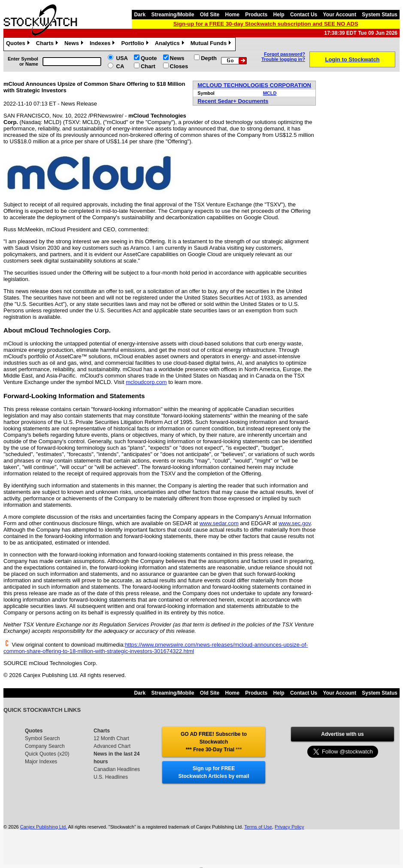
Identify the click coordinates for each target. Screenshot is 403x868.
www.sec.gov (295, 523)
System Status (380, 15)
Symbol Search (42, 738)
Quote (149, 58)
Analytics (171, 44)
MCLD (270, 93)
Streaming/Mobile (173, 15)
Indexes (103, 44)
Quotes (19, 44)
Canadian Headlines (117, 769)
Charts (48, 44)
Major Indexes (41, 762)
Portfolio (136, 44)
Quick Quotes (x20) (47, 754)
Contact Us (304, 15)
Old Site (210, 15)
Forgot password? (285, 54)
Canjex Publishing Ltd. (44, 827)
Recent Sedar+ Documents (233, 101)
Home (232, 15)
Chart (148, 66)
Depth (209, 58)
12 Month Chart (111, 738)
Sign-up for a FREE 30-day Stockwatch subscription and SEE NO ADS (266, 24)
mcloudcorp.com (146, 382)
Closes (179, 66)
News (75, 44)
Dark (140, 15)
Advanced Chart (112, 746)
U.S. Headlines (111, 777)
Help (279, 15)
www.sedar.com (219, 523)
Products (256, 15)
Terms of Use (258, 827)
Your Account (340, 15)
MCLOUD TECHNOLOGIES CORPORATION (254, 85)
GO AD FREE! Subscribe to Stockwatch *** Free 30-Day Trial (214, 742)
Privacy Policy (289, 827)
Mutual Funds (212, 44)
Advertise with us (342, 734)
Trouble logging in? (283, 59)
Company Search (45, 746)
